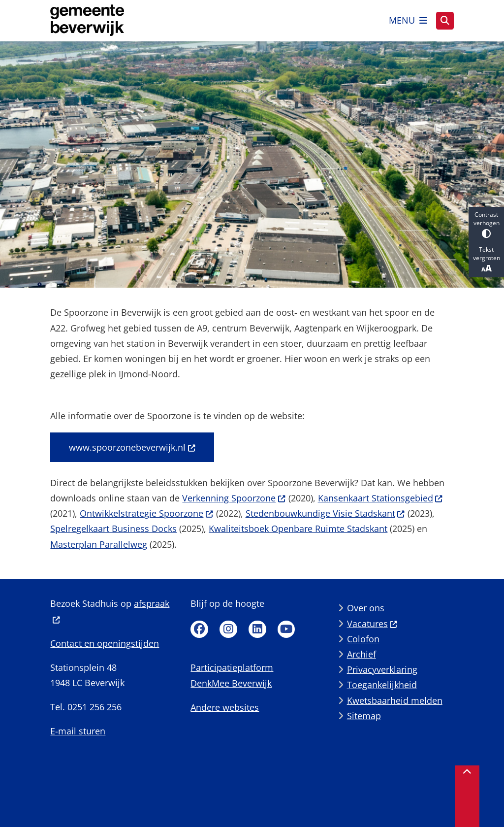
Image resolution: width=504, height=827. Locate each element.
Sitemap (364, 716)
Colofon (363, 639)
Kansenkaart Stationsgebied (380, 498)
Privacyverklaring (382, 669)
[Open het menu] (408, 21)
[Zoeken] (445, 20)
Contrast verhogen (486, 224)
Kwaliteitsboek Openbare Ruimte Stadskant (298, 529)
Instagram (228, 629)
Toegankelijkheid (382, 685)
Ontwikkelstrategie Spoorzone (146, 513)
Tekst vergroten (486, 260)
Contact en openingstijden (105, 643)
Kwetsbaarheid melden (395, 700)
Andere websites (225, 707)
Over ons (366, 608)
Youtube (286, 629)
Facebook (199, 629)
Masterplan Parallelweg (99, 544)
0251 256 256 (94, 707)
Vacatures (372, 624)
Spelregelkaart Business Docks (113, 529)
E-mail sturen (78, 731)
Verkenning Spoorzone (234, 498)
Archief (362, 654)
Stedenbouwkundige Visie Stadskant (325, 513)
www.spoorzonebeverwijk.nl (132, 447)
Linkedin (257, 629)
